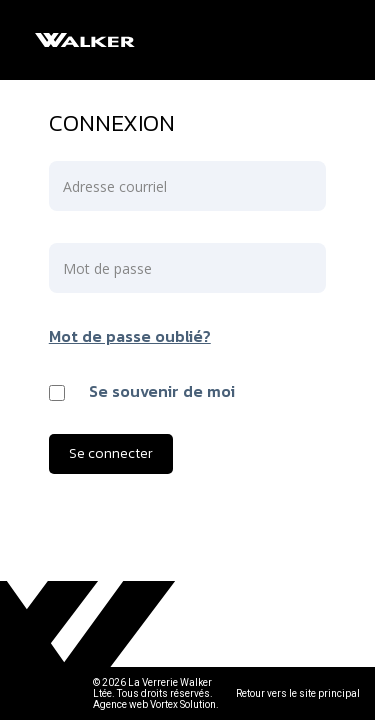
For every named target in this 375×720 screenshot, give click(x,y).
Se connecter (111, 453)
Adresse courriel (115, 186)
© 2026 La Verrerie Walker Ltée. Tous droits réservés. (153, 688)
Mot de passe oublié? (130, 336)
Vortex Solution (183, 704)
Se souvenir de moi (162, 391)
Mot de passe (107, 268)
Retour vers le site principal (298, 693)
